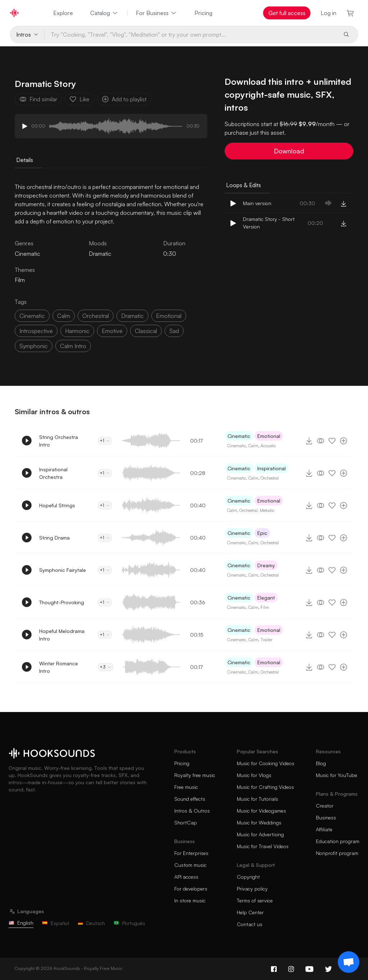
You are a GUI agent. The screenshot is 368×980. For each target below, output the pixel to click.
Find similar (38, 99)
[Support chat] (349, 962)
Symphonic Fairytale (63, 570)
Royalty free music (195, 775)
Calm (253, 446)
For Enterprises (191, 853)
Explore (63, 13)
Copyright (248, 877)
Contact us (250, 924)
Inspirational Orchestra (53, 473)
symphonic (34, 346)
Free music (186, 787)
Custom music (190, 865)
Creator (325, 806)
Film (20, 280)
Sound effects (190, 799)
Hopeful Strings (57, 505)
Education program (338, 841)
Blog (321, 763)
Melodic (267, 510)
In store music (190, 900)
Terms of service (255, 900)
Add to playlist (124, 99)
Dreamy (266, 565)
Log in (328, 13)
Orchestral (270, 478)
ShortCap (186, 822)
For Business (157, 13)
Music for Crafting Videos (265, 787)
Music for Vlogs (254, 775)
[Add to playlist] (344, 441)
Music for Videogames (261, 811)
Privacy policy (252, 889)
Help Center (250, 912)
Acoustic (268, 446)
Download (289, 151)
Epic (262, 533)
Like (79, 99)
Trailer (266, 640)
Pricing (203, 13)
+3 (105, 667)
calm (64, 316)
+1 (105, 441)
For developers (191, 889)
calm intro (73, 346)
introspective (36, 331)
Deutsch (91, 923)
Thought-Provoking (62, 602)
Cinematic (239, 436)
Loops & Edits (243, 185)
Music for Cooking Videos (266, 763)
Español (56, 923)
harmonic (77, 331)
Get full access (287, 13)
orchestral (96, 316)
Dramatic (100, 254)
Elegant (266, 598)
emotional (169, 316)
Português (129, 923)
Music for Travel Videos (263, 846)
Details (25, 160)
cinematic (32, 316)
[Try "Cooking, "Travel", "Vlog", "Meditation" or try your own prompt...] (191, 34)
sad (174, 331)
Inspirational (272, 468)
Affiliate (324, 829)
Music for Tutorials (257, 799)
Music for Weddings (259, 822)
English (21, 923)
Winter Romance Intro (59, 667)
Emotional (269, 436)
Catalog (104, 13)
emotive (112, 331)
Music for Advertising (260, 834)
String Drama (54, 538)
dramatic (132, 316)
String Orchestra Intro (59, 441)
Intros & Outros (192, 811)
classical (146, 331)
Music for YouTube (337, 775)
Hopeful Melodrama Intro (62, 635)
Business (326, 817)
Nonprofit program (337, 853)
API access (186, 877)
